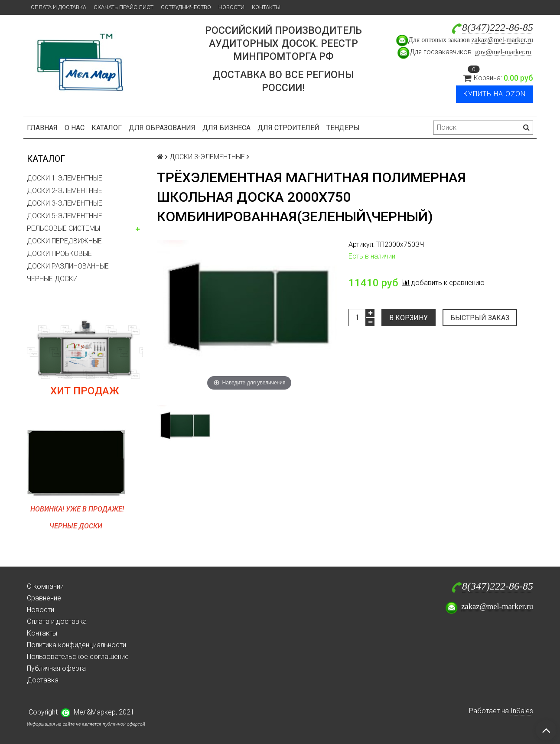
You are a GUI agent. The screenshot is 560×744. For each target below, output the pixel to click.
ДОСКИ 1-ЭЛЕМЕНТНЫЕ (65, 178)
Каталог (107, 128)
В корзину (409, 318)
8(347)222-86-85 (498, 27)
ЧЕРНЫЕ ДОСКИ (52, 279)
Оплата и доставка (59, 7)
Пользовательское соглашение (78, 657)
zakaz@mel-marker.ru (502, 40)
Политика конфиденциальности (77, 645)
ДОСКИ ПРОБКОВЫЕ (59, 254)
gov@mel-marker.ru (503, 52)
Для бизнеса (226, 128)
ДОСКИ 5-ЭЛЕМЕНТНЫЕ (65, 216)
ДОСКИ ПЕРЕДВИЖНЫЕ (64, 241)
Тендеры (343, 128)
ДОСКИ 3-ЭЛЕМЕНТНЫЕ (65, 203)
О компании (45, 586)
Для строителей (288, 128)
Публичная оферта (56, 668)
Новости (231, 7)
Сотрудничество (186, 7)
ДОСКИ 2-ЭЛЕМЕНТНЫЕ (65, 191)
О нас (75, 128)
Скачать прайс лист (124, 7)
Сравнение (44, 598)
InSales (522, 711)
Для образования (162, 128)
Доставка (43, 680)
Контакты (266, 7)
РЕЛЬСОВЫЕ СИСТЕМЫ (63, 228)
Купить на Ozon (495, 94)
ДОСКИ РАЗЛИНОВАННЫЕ (68, 266)
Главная (42, 128)
